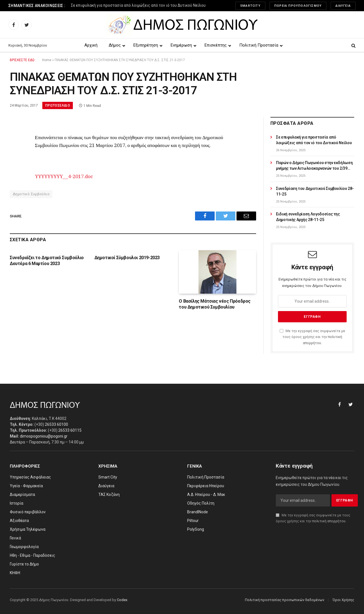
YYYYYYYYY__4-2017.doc (64, 176)
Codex (122, 600)
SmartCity (250, 6)
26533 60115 (70, 430)
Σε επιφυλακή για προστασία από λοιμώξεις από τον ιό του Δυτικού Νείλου (138, 5)
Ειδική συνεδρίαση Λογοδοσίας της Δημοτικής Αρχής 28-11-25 (308, 217)
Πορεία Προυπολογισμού (298, 6)
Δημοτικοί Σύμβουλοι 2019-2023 (127, 258)
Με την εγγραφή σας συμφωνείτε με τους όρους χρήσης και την (312, 337)
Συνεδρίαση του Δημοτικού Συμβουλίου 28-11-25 (315, 191)
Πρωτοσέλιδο (58, 105)
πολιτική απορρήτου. (329, 521)
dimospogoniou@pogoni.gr (44, 436)
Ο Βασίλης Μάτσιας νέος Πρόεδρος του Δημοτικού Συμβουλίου (215, 304)
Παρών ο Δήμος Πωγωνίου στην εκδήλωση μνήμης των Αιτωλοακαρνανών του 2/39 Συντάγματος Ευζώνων (314, 166)
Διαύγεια (343, 6)
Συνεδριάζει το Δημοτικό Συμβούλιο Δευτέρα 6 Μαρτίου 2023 (47, 261)
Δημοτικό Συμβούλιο (31, 194)
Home (47, 60)
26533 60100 (56, 424)
